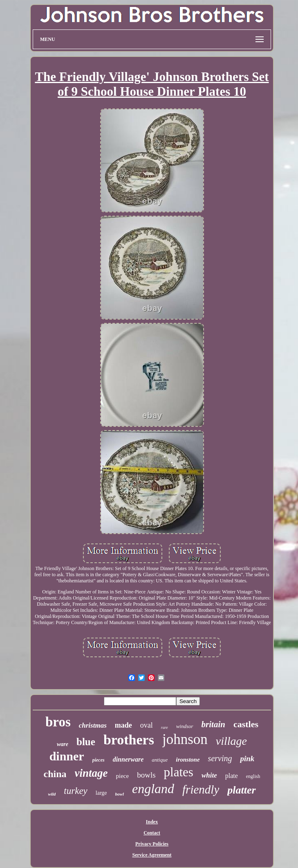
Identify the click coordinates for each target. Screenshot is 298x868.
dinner (67, 756)
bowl (120, 794)
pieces (99, 760)
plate (232, 776)
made (123, 725)
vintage (91, 773)
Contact (152, 833)
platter (241, 790)
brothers (129, 740)
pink (247, 759)
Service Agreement (152, 855)
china (55, 774)
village (231, 741)
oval (147, 725)
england (153, 789)
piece (123, 776)
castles (246, 724)
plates (179, 772)
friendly (201, 789)
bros (58, 722)
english (253, 776)
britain (213, 724)
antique (160, 760)
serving (220, 758)
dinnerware (128, 759)
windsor (185, 726)
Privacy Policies (152, 844)
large (101, 793)
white (209, 775)
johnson (185, 739)
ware (63, 744)
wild (52, 794)
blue (86, 742)
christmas (93, 725)
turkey (75, 791)
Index (152, 822)
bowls (146, 775)
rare (165, 727)
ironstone (188, 760)
